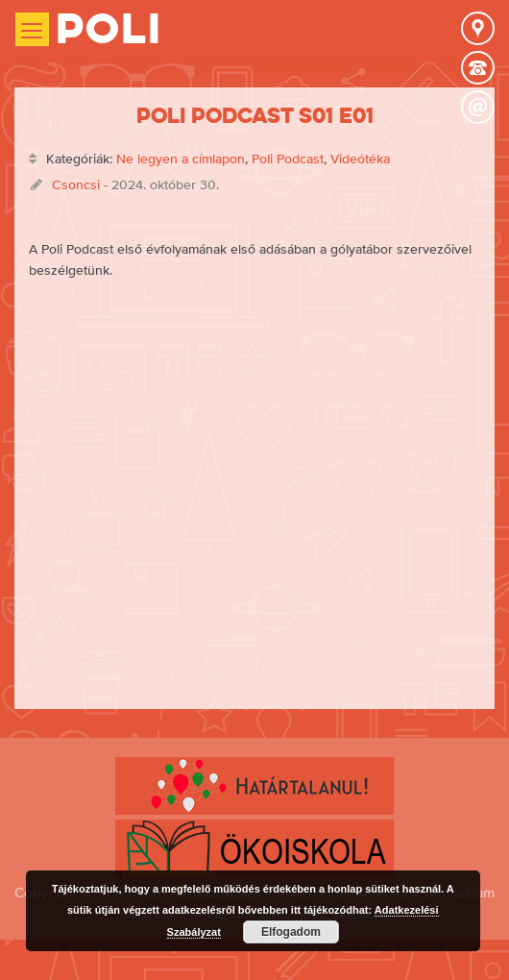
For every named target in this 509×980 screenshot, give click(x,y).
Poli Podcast (288, 159)
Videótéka (360, 159)
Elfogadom (291, 932)
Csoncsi (76, 184)
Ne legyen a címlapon (181, 159)
